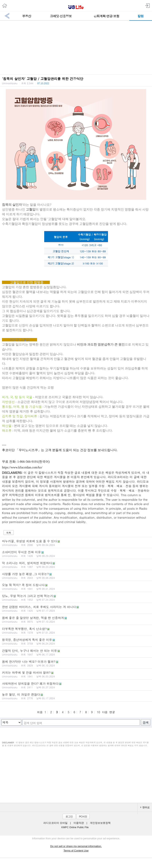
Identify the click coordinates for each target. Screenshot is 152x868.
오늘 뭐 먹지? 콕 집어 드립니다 (76, 587)
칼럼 (141, 16)
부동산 (27, 16)
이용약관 (79, 823)
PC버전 (83, 817)
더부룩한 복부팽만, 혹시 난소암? (76, 630)
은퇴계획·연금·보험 (106, 16)
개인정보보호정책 (100, 823)
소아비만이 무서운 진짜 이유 (76, 554)
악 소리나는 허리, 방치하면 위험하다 (76, 565)
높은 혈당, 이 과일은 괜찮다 (76, 696)
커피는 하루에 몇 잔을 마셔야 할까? (76, 674)
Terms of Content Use (76, 851)
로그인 (69, 817)
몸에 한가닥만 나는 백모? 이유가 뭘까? (76, 663)
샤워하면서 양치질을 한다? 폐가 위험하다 (76, 685)
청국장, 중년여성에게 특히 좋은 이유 (76, 641)
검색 (146, 723)
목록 (9, 533)
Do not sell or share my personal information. (76, 846)
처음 (40, 712)
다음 (105, 712)
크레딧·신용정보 (61, 16)
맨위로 (145, 807)
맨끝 (112, 712)
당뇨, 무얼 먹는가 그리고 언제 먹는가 (76, 598)
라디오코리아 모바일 (55, 823)
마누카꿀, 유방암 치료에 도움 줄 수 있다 (76, 543)
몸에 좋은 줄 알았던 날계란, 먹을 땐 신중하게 (76, 619)
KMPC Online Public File (75, 827)
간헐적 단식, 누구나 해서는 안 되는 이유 (76, 652)
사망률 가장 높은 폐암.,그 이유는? (76, 576)
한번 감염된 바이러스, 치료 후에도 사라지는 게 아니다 (76, 608)
